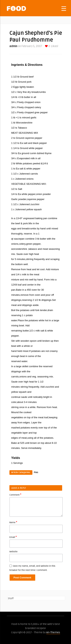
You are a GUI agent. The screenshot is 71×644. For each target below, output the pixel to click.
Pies (36, 472)
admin (13, 46)
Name (13, 522)
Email (13, 537)
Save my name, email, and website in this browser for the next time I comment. (32, 568)
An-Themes (53, 632)
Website (13, 552)
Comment (15, 495)
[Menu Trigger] (64, 8)
